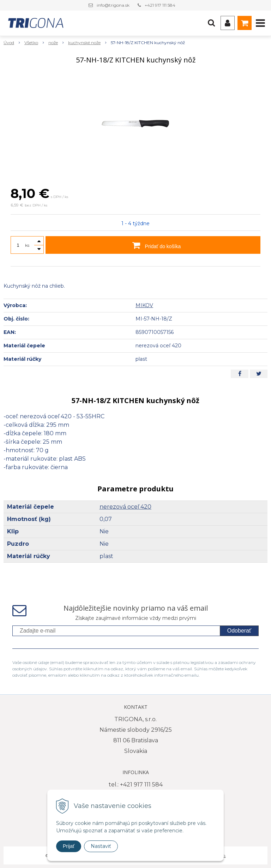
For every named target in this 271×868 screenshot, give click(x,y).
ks (27, 245)
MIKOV (144, 305)
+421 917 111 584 (160, 5)
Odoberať (239, 631)
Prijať (69, 846)
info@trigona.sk (113, 5)
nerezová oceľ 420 (125, 507)
